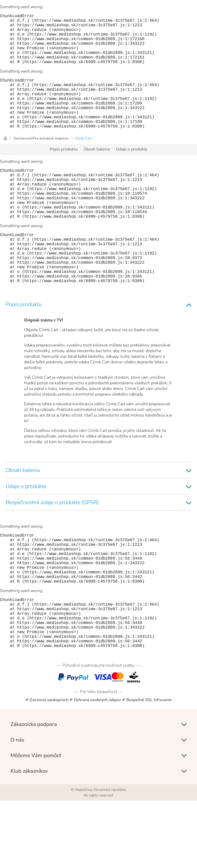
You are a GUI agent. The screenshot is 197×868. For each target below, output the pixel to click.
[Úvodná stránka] (5, 161)
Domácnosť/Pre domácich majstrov (41, 161)
